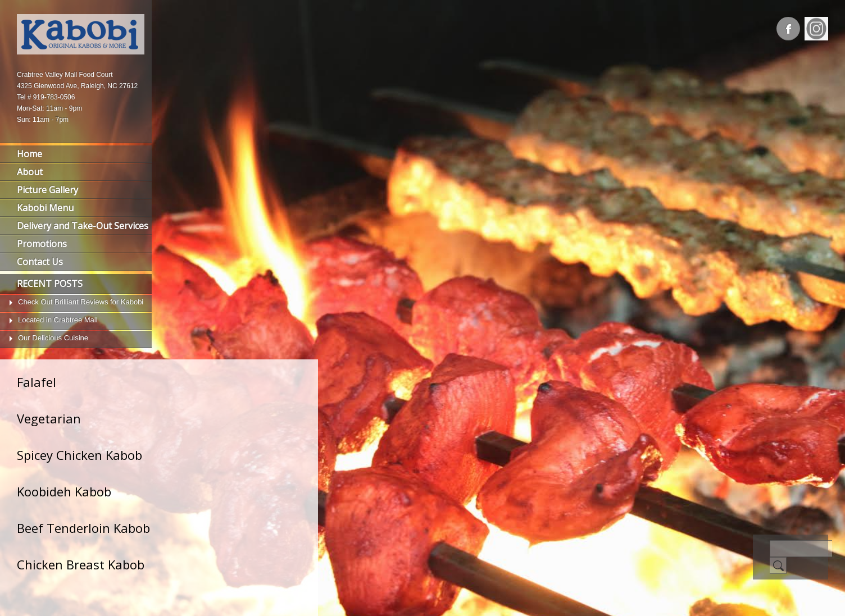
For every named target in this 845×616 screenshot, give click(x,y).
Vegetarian (49, 418)
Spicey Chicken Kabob (79, 455)
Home (29, 154)
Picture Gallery (47, 190)
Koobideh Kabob (64, 491)
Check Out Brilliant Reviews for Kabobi (81, 302)
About (30, 172)
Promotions (42, 244)
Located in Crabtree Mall (58, 320)
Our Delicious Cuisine (53, 338)
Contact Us (40, 262)
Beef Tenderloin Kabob (83, 528)
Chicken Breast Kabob (81, 564)
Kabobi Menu (45, 208)
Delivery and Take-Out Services (83, 226)
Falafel (37, 382)
